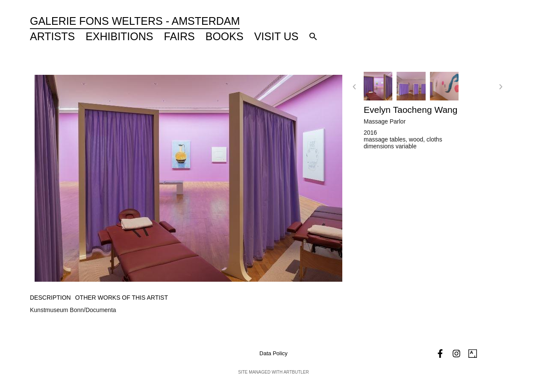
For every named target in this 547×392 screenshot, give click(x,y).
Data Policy (273, 353)
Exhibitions (119, 36)
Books (225, 36)
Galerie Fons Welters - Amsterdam (135, 21)
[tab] (50, 298)
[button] (313, 36)
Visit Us (276, 36)
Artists (52, 36)
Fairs (179, 36)
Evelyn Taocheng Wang (410, 110)
